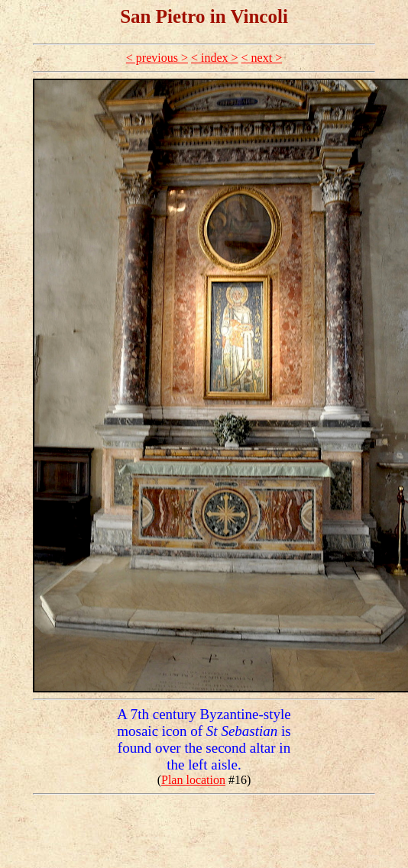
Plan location (193, 780)
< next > (262, 58)
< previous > (157, 58)
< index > (215, 58)
